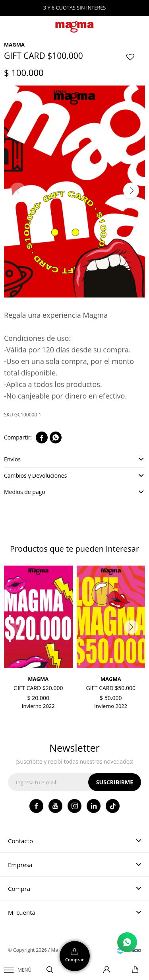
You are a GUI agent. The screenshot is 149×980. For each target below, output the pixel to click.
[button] (131, 191)
